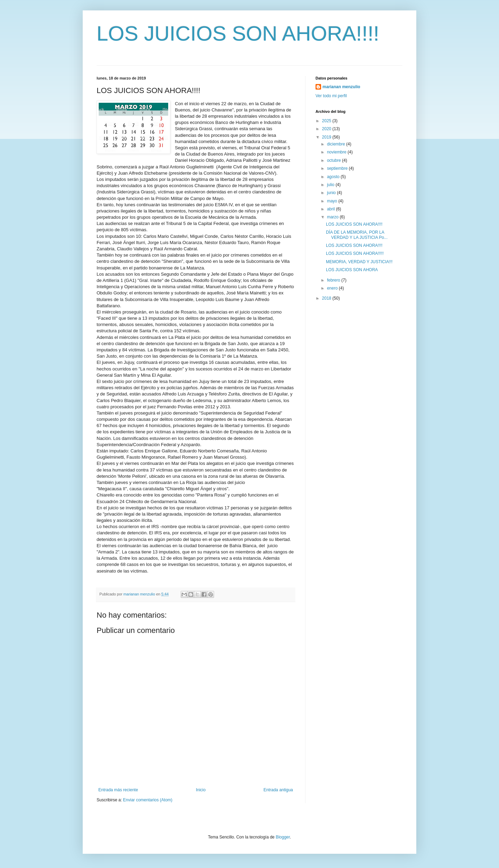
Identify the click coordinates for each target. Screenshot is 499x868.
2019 (327, 137)
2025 (327, 121)
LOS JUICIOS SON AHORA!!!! (238, 34)
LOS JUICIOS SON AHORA (352, 270)
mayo (333, 201)
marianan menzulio (341, 87)
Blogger (283, 837)
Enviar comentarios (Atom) (148, 800)
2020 (327, 129)
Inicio (201, 790)
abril (332, 209)
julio (331, 185)
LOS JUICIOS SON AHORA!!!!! (355, 253)
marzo (333, 217)
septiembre (338, 168)
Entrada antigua (278, 790)
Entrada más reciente (118, 790)
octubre (334, 160)
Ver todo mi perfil (331, 96)
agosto (334, 177)
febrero (334, 280)
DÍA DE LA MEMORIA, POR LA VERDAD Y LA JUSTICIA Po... (357, 235)
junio (332, 193)
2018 (327, 298)
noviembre (337, 152)
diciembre (337, 144)
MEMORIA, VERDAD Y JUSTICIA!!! (359, 262)
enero (333, 288)
